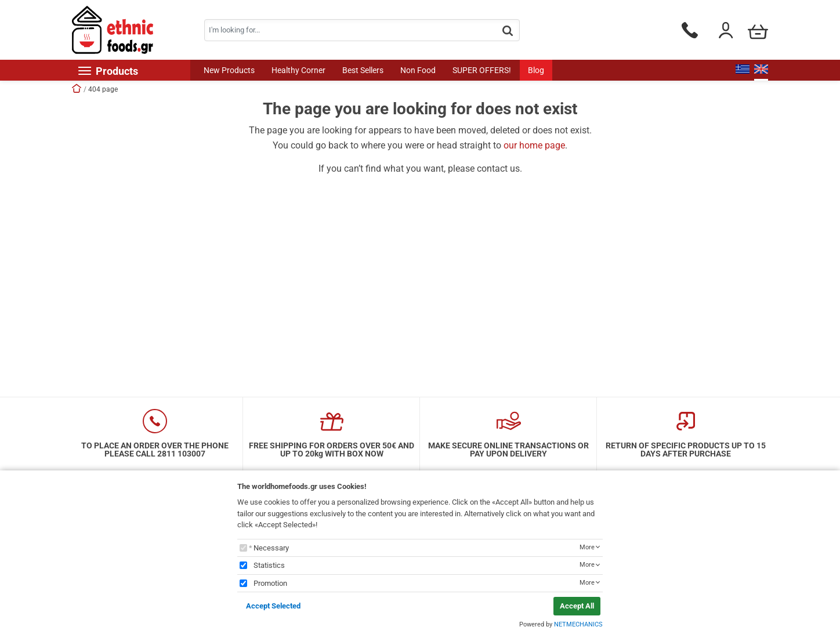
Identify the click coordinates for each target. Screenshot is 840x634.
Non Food (418, 70)
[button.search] (508, 31)
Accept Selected (273, 606)
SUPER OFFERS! (482, 70)
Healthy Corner (298, 70)
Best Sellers (363, 70)
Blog (536, 70)
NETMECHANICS (578, 624)
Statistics (269, 565)
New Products (229, 70)
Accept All (577, 606)
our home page (534, 145)
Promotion (270, 583)
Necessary (271, 548)
